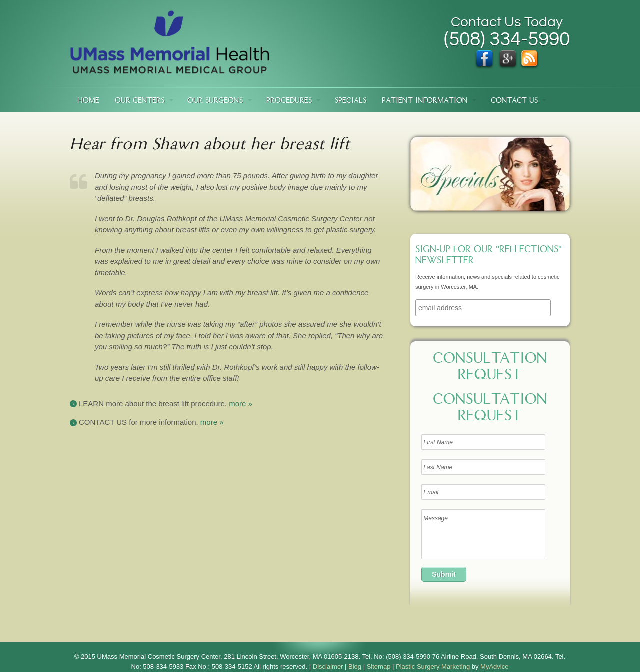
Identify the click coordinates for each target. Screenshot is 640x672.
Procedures (289, 101)
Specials (351, 101)
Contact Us (514, 101)
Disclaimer (328, 667)
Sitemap (379, 667)
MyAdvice (494, 667)
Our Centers (140, 101)
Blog (355, 667)
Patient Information (425, 101)
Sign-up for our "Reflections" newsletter (489, 256)
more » (241, 404)
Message (483, 534)
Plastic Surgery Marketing (433, 667)
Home (88, 101)
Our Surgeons (215, 101)
